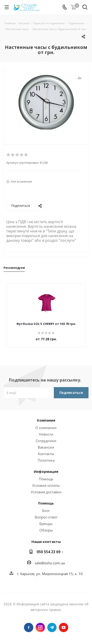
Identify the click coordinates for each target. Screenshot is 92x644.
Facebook (29, 627)
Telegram (52, 627)
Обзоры (46, 530)
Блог (46, 511)
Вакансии (46, 447)
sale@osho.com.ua (50, 563)
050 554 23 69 (48, 552)
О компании (46, 428)
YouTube (64, 627)
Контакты (46, 454)
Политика (46, 460)
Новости (46, 434)
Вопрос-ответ (46, 517)
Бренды (46, 524)
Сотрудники (46, 441)
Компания (46, 420)
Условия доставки (46, 492)
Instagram (40, 627)
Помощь (46, 479)
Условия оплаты (46, 485)
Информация (46, 471)
